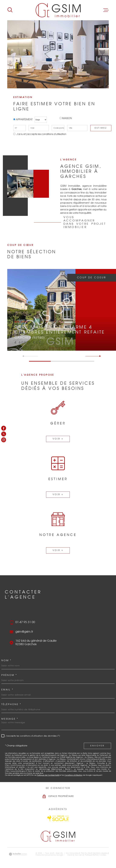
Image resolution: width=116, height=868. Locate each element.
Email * (7, 690)
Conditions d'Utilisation (73, 775)
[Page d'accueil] (58, 10)
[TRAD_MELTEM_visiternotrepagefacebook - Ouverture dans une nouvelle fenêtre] (4, 428)
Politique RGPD (91, 855)
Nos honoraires (72, 853)
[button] (99, 356)
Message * (10, 719)
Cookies (103, 855)
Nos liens (79, 855)
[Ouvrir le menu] (106, 10)
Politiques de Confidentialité (48, 775)
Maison (67, 118)
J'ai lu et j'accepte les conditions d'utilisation (41, 134)
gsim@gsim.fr (24, 632)
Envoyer (97, 746)
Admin (70, 855)
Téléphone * (11, 704)
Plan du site (86, 853)
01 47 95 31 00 (25, 622)
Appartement (23, 120)
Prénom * (9, 675)
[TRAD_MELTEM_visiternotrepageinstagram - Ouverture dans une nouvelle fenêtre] (4, 440)
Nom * (6, 661)
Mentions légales (100, 853)
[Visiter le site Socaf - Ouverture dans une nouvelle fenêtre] (58, 818)
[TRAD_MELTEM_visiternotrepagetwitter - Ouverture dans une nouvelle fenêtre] (4, 434)
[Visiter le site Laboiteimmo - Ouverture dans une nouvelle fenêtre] (18, 854)
